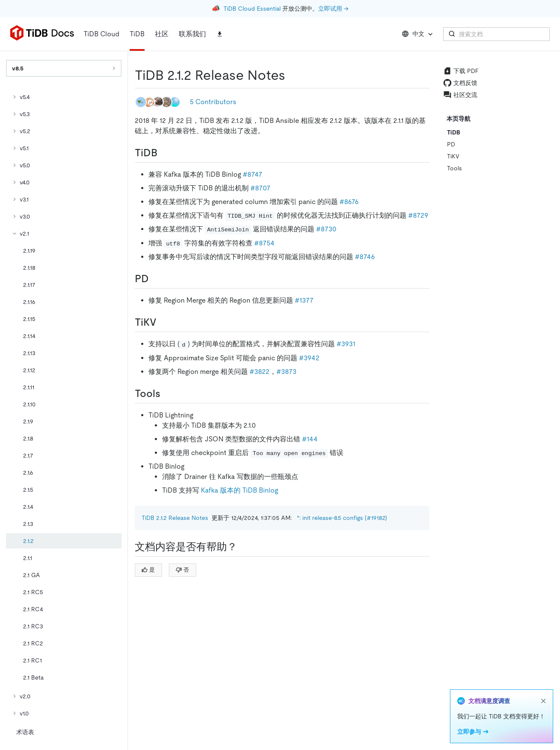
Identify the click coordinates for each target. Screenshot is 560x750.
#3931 (346, 344)
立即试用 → (333, 9)
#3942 (309, 358)
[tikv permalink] (163, 322)
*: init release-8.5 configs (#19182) (342, 518)
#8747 (252, 174)
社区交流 (460, 95)
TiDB (454, 132)
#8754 (264, 243)
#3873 (286, 372)
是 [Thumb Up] (148, 570)
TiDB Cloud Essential (252, 9)
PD (451, 144)
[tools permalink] (167, 394)
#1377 (304, 300)
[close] (543, 701)
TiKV (453, 156)
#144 (310, 439)
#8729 (418, 215)
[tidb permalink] (164, 153)
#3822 (260, 372)
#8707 (260, 188)
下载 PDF (461, 71)
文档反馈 (460, 83)
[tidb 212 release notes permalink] (292, 75)
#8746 (365, 257)
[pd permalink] (156, 279)
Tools (454, 168)
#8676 (349, 202)
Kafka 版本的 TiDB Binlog (239, 490)
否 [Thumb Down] (182, 570)
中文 (418, 34)
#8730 (326, 229)
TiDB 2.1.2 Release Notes (175, 518)
